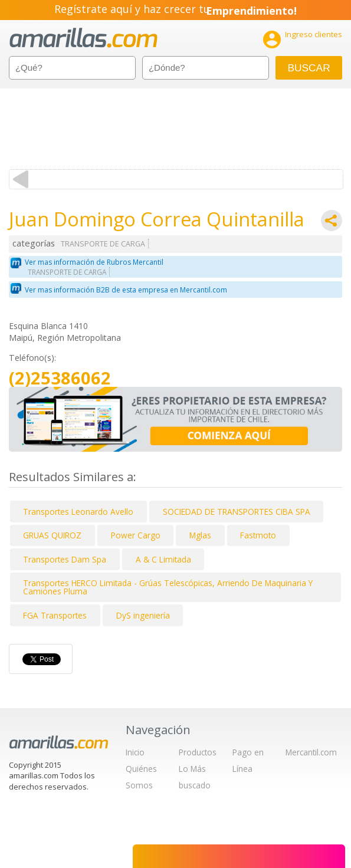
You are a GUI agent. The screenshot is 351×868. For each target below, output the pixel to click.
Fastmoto (258, 535)
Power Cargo (136, 535)
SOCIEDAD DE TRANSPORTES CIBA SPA (237, 512)
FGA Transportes (55, 615)
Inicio (135, 752)
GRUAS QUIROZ (52, 535)
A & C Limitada (163, 559)
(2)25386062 (60, 378)
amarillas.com (83, 38)
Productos (198, 752)
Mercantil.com (311, 752)
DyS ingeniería (143, 615)
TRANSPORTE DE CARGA (103, 244)
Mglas (200, 535)
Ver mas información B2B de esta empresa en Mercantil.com (126, 290)
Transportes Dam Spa (65, 559)
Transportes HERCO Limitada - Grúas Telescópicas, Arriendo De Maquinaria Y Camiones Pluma (168, 587)
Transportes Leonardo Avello (78, 512)
